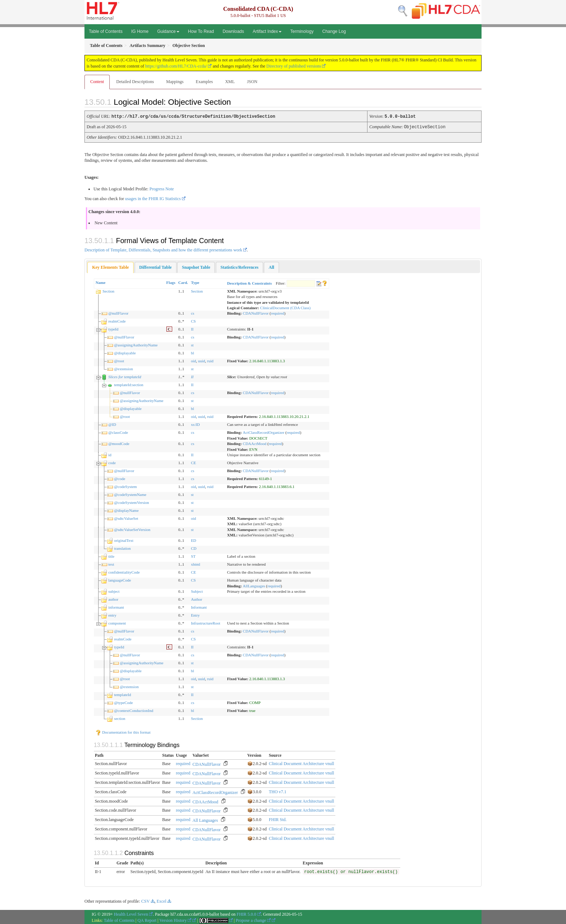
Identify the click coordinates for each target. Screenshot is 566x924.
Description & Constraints (249, 282)
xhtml (196, 564)
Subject (197, 591)
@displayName (126, 510)
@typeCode (123, 702)
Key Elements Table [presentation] (110, 267)
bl (193, 352)
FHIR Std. (278, 819)
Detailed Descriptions (135, 82)
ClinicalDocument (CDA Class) (286, 307)
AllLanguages (254, 585)
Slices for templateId (125, 376)
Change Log (334, 31)
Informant (199, 606)
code (112, 462)
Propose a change (253, 920)
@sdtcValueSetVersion (132, 529)
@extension (123, 368)
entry (112, 614)
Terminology (302, 31)
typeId (113, 328)
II (192, 328)
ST (193, 556)
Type (195, 282)
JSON (252, 82)
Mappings (175, 82)
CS (193, 320)
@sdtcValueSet (126, 518)
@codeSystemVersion (132, 502)
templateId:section (129, 384)
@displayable (125, 352)
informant (116, 606)
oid (193, 360)
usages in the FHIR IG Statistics (153, 198)
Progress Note (162, 188)
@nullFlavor (118, 312)
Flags (171, 282)
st (192, 344)
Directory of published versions (294, 66)
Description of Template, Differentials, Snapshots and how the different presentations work (163, 249)
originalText (124, 540)
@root (119, 360)
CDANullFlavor (256, 312)
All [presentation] (271, 267)
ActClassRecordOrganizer (264, 432)
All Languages (205, 820)
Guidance (168, 31)
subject (114, 591)
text (111, 564)
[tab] (110, 267)
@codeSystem (125, 486)
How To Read (201, 31)
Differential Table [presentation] (156, 267)
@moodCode (119, 443)
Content (97, 82)
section (120, 718)
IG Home (140, 31)
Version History (176, 920)
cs (193, 312)
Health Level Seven (131, 914)
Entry (195, 614)
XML (230, 82)
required (278, 312)
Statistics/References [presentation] (240, 267)
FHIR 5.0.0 (246, 914)
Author (197, 599)
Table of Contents (106, 31)
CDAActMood (255, 443)
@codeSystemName (130, 494)
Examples (204, 82)
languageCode (120, 579)
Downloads (233, 31)
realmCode (117, 320)
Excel (162, 901)
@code (120, 478)
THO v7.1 (278, 791)
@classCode (118, 432)
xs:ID (195, 424)
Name (101, 282)
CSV (145, 901)
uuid (201, 360)
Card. (183, 282)
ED (194, 540)
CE (193, 462)
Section (108, 290)
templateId (123, 694)
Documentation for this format (123, 731)
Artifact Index (267, 31)
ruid (210, 360)
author (113, 599)
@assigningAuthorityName (136, 344)
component (117, 622)
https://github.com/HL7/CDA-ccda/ (176, 66)
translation (122, 548)
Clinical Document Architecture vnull (302, 763)
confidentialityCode (124, 571)
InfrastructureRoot (206, 622)
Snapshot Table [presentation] (196, 267)
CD (194, 548)
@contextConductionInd (134, 710)
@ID (112, 424)
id (110, 454)
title (111, 556)
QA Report (147, 920)
